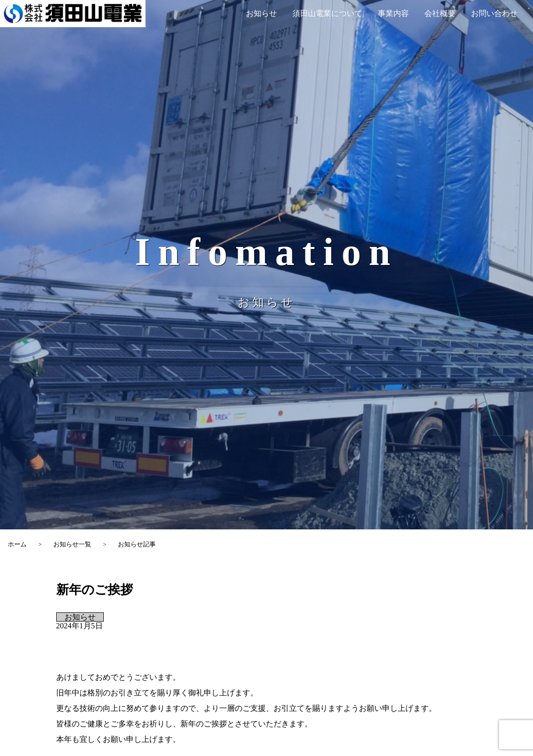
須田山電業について (327, 13)
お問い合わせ (494, 13)
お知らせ (261, 13)
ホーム (17, 544)
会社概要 (440, 13)
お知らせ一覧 (72, 544)
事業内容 (393, 13)
